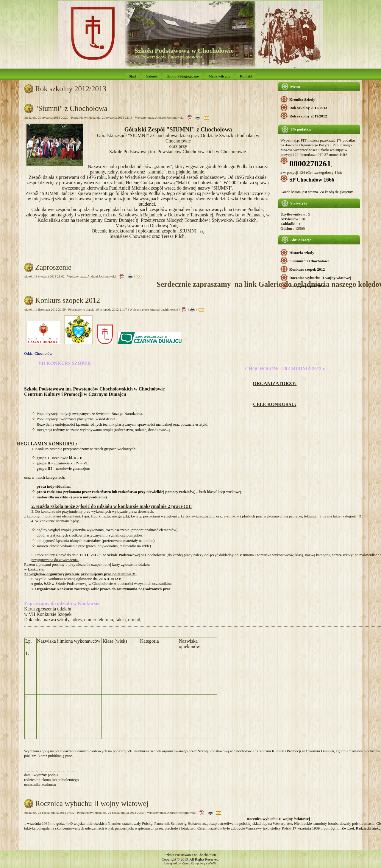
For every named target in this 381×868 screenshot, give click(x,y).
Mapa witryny (219, 76)
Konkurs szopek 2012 (307, 269)
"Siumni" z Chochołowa (309, 261)
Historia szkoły (302, 253)
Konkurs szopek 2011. (307, 286)
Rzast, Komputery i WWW (199, 863)
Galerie (151, 76)
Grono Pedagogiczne (183, 76)
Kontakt (246, 76)
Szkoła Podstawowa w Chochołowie (184, 51)
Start (133, 76)
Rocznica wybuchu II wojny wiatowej (320, 278)
